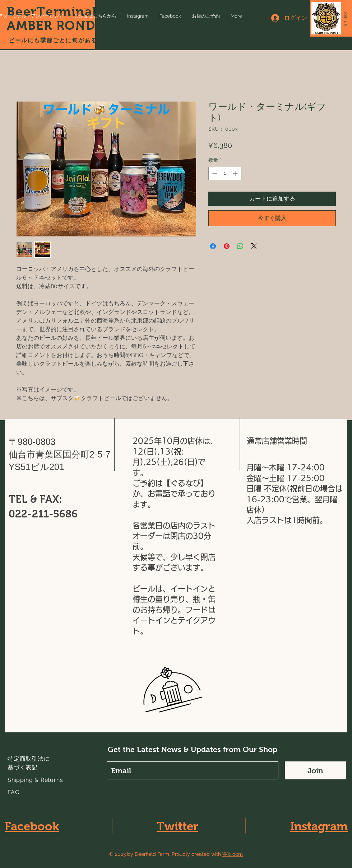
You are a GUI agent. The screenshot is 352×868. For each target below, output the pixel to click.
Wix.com (233, 854)
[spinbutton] (225, 173)
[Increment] (236, 173)
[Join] (315, 770)
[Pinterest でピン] (227, 246)
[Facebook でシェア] (213, 246)
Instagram (319, 826)
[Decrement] (214, 173)
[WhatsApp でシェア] (240, 246)
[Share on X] (254, 246)
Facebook (32, 826)
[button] (345, 19)
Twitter (177, 826)
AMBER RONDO (56, 25)
